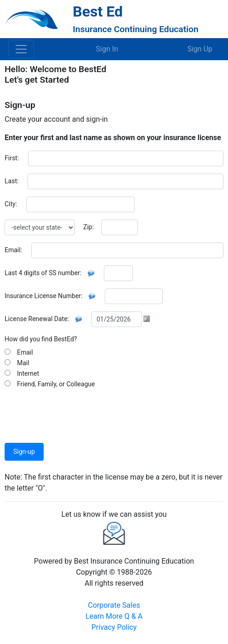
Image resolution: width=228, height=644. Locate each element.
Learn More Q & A (114, 616)
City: (11, 204)
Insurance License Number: (43, 296)
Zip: (88, 227)
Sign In (107, 49)
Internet (26, 373)
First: (12, 158)
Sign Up (200, 49)
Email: (13, 250)
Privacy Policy (114, 627)
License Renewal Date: (37, 319)
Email (23, 352)
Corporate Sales (114, 605)
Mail (22, 363)
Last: (11, 181)
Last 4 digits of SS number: (43, 273)
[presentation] (74, 412)
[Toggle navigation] (21, 49)
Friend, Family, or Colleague (54, 384)
